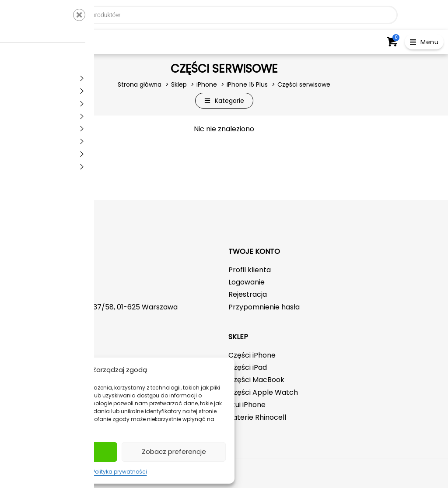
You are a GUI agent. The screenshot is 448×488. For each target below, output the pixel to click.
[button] (424, 42)
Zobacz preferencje (174, 451)
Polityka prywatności (120, 472)
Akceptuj (65, 451)
